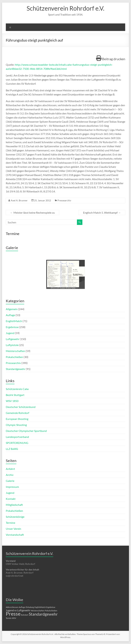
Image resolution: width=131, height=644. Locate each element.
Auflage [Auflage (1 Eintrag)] (22, 607)
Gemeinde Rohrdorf (17, 413)
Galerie (10, 481)
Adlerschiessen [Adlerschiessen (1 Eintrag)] (12, 607)
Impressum (12, 487)
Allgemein (12, 309)
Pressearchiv (64, 200)
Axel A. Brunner (19, 200)
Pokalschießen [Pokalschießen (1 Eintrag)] (51, 611)
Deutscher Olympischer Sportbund (26, 431)
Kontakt (11, 499)
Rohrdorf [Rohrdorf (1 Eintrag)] (25, 615)
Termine (10, 523)
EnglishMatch (14, 321)
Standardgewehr (16, 369)
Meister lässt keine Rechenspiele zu (32, 213)
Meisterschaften (15, 351)
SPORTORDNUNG (17, 443)
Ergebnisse (12, 327)
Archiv (10, 475)
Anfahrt (10, 469)
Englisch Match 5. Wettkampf (102, 213)
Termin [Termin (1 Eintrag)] (9, 618)
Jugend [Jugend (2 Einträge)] (10, 610)
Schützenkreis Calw (17, 389)
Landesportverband (17, 437)
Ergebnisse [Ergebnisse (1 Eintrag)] (51, 607)
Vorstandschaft (15, 535)
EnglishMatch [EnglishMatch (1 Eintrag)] (40, 607)
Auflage (10, 315)
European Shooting (17, 419)
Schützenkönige (15, 517)
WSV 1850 (12, 401)
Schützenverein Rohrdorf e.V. (65, 8)
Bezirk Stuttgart (15, 395)
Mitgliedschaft (14, 505)
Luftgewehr (13, 339)
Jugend (10, 333)
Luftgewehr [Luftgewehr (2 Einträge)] (24, 610)
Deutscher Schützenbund (21, 407)
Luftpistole (12, 345)
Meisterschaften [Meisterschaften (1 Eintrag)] (38, 611)
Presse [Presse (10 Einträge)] (13, 614)
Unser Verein (13, 529)
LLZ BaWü (12, 449)
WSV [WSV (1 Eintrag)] (14, 618)
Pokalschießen (14, 357)
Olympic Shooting (16, 425)
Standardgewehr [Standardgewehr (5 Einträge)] (43, 614)
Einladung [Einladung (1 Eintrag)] (30, 607)
